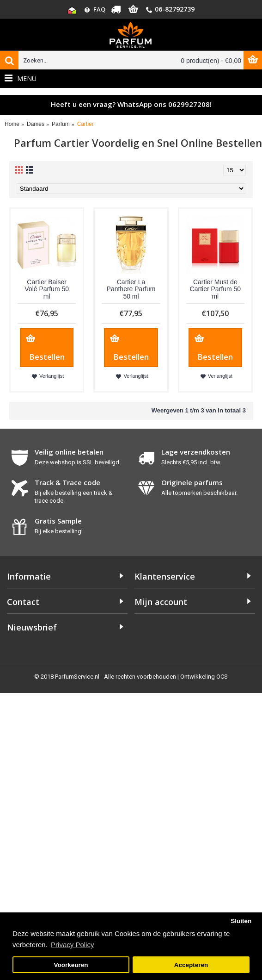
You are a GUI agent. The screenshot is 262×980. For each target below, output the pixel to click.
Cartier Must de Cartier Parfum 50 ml (215, 289)
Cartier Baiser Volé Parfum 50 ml (47, 289)
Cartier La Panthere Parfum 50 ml (131, 289)
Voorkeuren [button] (71, 965)
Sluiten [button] (241, 921)
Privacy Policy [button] (72, 945)
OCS (222, 677)
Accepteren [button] (191, 965)
